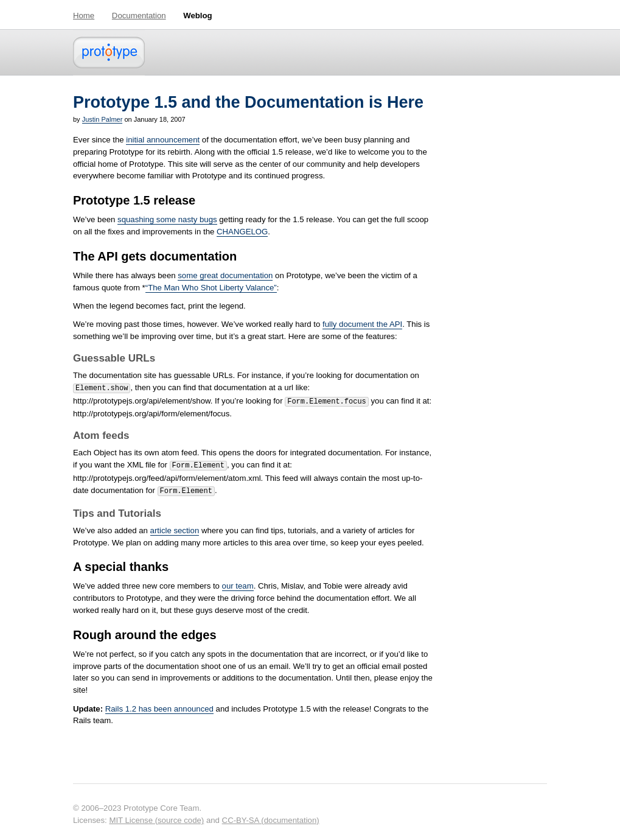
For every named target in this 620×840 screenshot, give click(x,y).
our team (238, 581)
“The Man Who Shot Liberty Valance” (211, 288)
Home (84, 16)
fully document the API (362, 324)
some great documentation (225, 275)
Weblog (197, 16)
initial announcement (163, 140)
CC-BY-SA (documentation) (271, 815)
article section (175, 526)
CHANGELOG (242, 232)
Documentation (139, 16)
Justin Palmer (103, 119)
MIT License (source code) (156, 815)
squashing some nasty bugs (167, 219)
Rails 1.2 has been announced (159, 704)
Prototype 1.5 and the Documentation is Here (248, 102)
